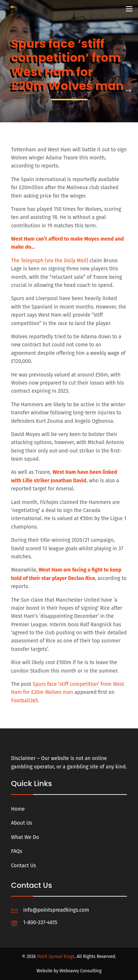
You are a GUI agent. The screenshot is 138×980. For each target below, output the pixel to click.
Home (18, 809)
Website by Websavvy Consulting (69, 971)
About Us (22, 823)
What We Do (25, 837)
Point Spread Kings (56, 956)
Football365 (24, 701)
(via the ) (50, 261)
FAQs (17, 851)
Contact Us (24, 866)
